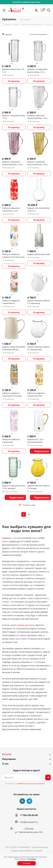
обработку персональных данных (31, 784)
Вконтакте (22, 801)
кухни (5, 541)
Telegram (29, 801)
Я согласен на (25, 784)
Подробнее (32, 859)
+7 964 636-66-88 (29, 815)
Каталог (7, 754)
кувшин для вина (26, 625)
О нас (5, 764)
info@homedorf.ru (29, 822)
